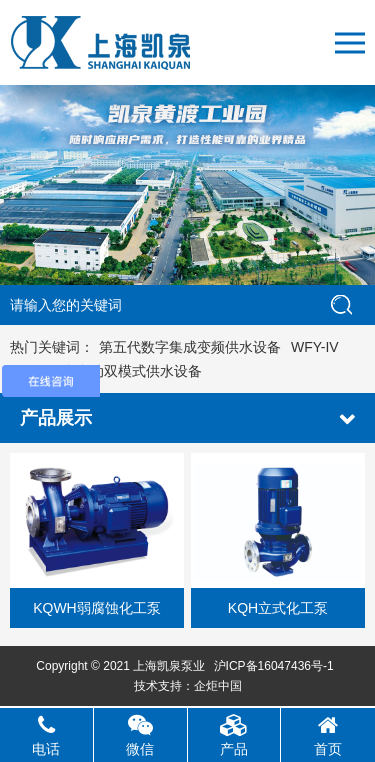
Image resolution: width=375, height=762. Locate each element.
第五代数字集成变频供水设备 (190, 347)
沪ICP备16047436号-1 (274, 666)
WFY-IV (315, 347)
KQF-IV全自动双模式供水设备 (108, 371)
